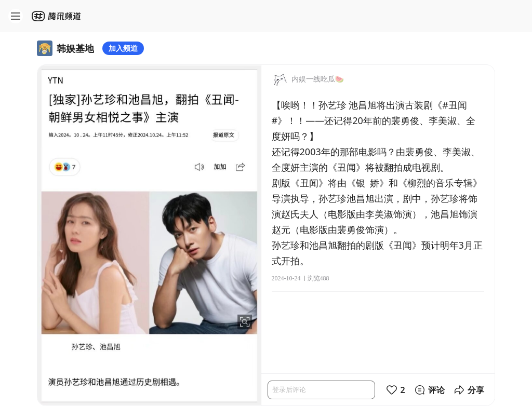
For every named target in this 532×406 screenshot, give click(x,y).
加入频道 (123, 48)
